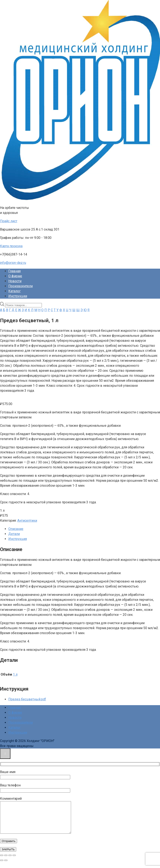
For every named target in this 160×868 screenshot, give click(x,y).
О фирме (15, 276)
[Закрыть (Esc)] (14, 862)
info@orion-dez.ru (13, 263)
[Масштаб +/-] (2, 862)
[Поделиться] (10, 862)
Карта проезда (11, 246)
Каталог (14, 291)
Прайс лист (9, 221)
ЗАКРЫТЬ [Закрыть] (8, 856)
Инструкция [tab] (18, 539)
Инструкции (18, 296)
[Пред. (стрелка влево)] (2, 867)
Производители (21, 286)
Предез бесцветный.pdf (27, 699)
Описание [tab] (16, 529)
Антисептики (27, 521)
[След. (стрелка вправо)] (6, 867)
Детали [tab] (14, 534)
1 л (15, 674)
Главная (14, 271)
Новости (15, 281)
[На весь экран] (6, 862)
